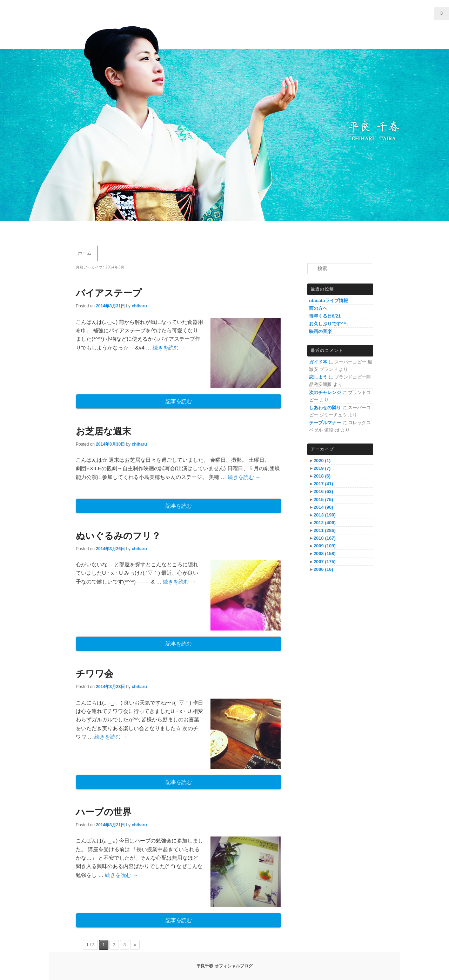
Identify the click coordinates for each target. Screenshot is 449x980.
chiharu (139, 306)
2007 (325, 562)
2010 (325, 538)
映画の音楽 (320, 331)
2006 (323, 569)
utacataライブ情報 (329, 301)
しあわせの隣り (325, 408)
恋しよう (318, 377)
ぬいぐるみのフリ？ (118, 536)
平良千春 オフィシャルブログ (224, 966)
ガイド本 (318, 362)
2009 (325, 546)
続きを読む (169, 348)
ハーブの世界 (104, 812)
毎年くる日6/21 (325, 316)
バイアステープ (109, 293)
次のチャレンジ (325, 392)
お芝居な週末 (103, 431)
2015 (323, 499)
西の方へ (318, 308)
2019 (322, 468)
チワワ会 (95, 674)
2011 (325, 530)
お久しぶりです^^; (329, 324)
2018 (322, 476)
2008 (325, 554)
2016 (323, 491)
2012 (325, 523)
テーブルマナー (325, 423)
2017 (323, 484)
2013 (325, 515)
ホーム (85, 253)
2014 (323, 507)
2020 (322, 461)
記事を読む (179, 401)
